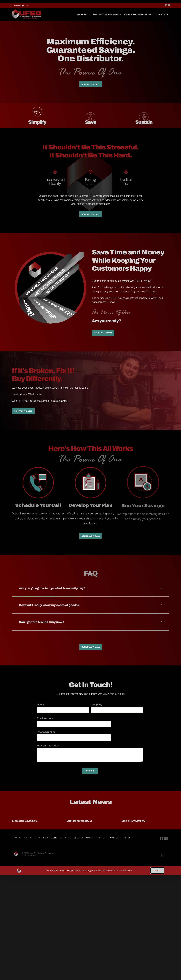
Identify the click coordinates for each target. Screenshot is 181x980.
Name (40, 708)
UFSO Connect (112, 842)
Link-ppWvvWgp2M (79, 825)
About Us (83, 18)
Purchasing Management (138, 18)
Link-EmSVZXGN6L (25, 825)
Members (65, 842)
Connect (162, 18)
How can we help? (48, 749)
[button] (90, 592)
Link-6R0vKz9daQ (133, 825)
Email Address (46, 722)
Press (127, 842)
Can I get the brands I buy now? (42, 626)
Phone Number (46, 736)
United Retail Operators (107, 18)
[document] (90, 874)
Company (96, 708)
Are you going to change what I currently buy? (52, 592)
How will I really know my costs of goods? (49, 609)
